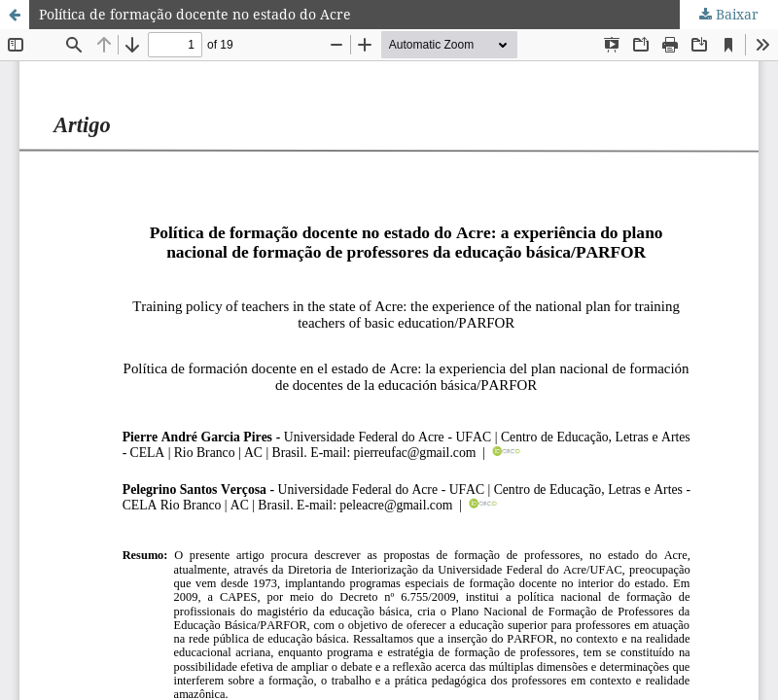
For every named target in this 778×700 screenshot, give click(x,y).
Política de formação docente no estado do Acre (195, 14)
